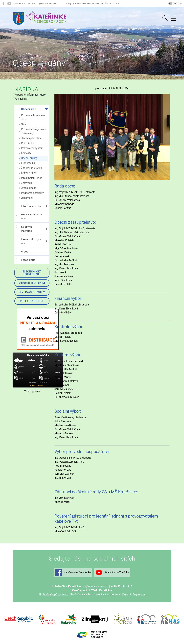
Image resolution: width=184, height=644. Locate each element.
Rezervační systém (32, 148)
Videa (22, 252)
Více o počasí (32, 391)
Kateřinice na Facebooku (73, 572)
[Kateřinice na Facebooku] (3, 4)
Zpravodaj (27, 183)
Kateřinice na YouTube (112, 572)
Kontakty (26, 153)
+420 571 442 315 (121, 587)
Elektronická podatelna (32, 273)
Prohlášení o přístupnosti (54, 594)
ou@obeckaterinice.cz (96, 587)
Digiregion (139, 594)
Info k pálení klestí (32, 178)
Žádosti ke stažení (32, 168)
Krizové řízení (29, 173)
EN (175, 3)
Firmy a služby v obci (28, 241)
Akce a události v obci (29, 216)
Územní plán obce (31, 138)
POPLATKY (28, 143)
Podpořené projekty (32, 193)
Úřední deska (29, 188)
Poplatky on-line (32, 301)
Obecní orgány (29, 158)
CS (170, 3)
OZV (24, 124)
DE (180, 3)
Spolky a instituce (24, 229)
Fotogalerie (26, 260)
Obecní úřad (26, 109)
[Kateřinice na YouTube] (9, 4)
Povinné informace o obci (33, 117)
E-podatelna (28, 163)
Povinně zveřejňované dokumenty (34, 131)
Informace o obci (29, 206)
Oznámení (27, 198)
